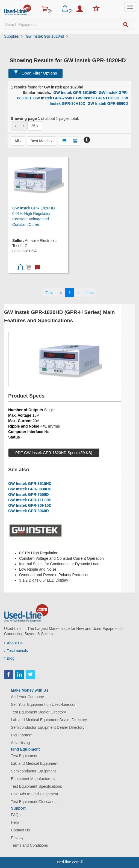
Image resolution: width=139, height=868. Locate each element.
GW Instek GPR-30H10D (30, 505)
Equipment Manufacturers (33, 779)
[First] (49, 293)
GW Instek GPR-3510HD (75, 93)
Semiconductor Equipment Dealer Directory (48, 727)
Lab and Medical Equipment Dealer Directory (49, 720)
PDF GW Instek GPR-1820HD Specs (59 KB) (54, 453)
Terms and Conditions (29, 845)
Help (15, 822)
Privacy (17, 838)
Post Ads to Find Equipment (35, 794)
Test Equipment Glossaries (34, 802)
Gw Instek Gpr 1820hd (47, 36)
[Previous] (61, 293)
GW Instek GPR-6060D (108, 103)
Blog (9, 658)
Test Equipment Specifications (36, 786)
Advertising (20, 743)
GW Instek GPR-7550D (54, 98)
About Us (13, 643)
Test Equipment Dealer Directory (39, 712)
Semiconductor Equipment (33, 771)
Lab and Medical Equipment (35, 763)
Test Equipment (24, 756)
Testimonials (16, 651)
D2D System (22, 735)
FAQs (16, 815)
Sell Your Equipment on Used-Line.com (44, 704)
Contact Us (20, 830)
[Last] (90, 293)
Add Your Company (27, 697)
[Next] (79, 293)
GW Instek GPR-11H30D (98, 98)
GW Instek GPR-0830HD (30, 489)
